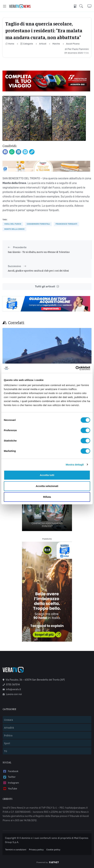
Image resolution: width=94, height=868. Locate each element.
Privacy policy (36, 850)
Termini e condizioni (16, 850)
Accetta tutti (47, 475)
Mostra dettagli (75, 465)
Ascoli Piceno (73, 44)
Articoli (43, 44)
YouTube (10, 789)
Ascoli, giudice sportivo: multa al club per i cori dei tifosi (38, 270)
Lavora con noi (12, 694)
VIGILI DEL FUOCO (13, 224)
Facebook (10, 771)
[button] (83, 6)
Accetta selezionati (47, 486)
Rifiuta (47, 497)
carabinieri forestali (38, 224)
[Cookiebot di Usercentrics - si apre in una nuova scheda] (76, 368)
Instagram (11, 783)
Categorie (27, 44)
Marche (56, 44)
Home (10, 44)
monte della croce (14, 229)
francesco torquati (66, 224)
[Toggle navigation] (5, 6)
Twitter (9, 777)
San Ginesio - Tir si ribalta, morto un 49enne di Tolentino (39, 252)
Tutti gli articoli (47, 287)
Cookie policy (53, 850)
